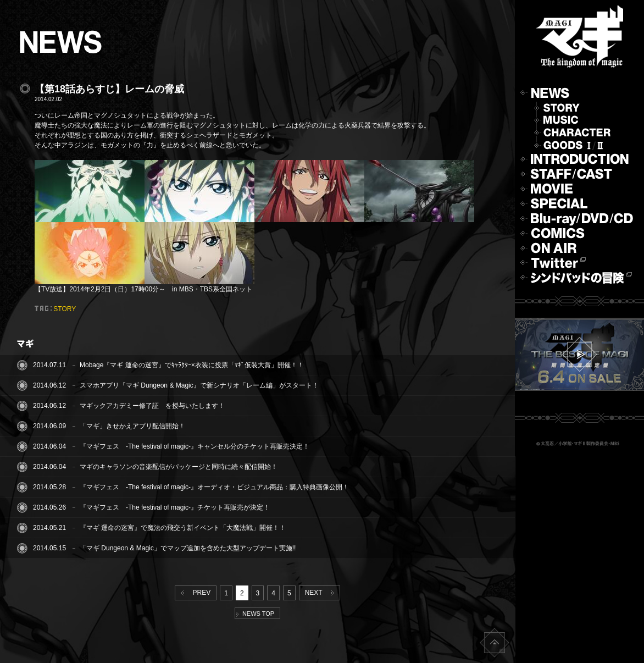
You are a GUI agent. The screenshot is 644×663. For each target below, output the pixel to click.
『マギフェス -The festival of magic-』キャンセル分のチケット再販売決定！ (195, 446)
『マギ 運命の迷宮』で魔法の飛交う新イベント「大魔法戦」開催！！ (183, 528)
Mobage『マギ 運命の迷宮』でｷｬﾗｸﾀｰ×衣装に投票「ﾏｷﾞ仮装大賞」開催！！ (192, 365)
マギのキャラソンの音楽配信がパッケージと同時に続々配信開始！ (179, 467)
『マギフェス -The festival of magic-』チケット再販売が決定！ (175, 507)
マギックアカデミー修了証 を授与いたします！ (152, 406)
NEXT (322, 593)
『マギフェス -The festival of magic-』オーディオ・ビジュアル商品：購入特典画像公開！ (214, 487)
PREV (193, 593)
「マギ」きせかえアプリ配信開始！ (132, 426)
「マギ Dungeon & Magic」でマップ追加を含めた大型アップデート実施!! (188, 548)
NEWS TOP (255, 614)
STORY (65, 309)
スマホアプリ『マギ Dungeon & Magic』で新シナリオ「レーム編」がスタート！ (199, 385)
